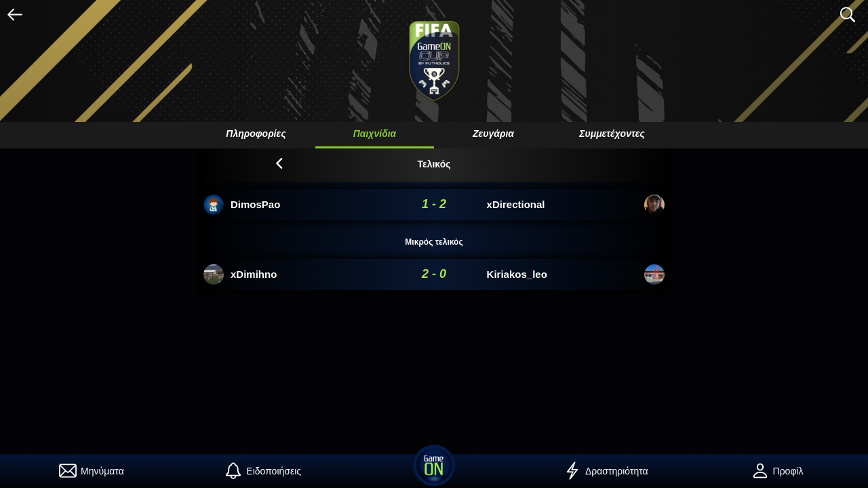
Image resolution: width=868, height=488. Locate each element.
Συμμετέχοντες (612, 134)
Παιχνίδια (375, 134)
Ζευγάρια (493, 134)
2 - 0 (434, 274)
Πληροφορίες (256, 134)
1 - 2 (434, 204)
